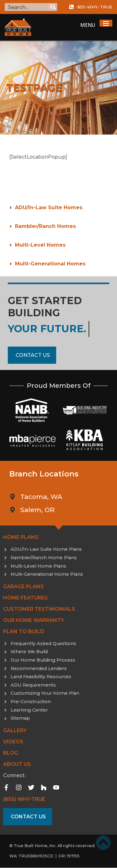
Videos (13, 742)
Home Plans (21, 537)
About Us (17, 764)
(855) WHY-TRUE (24, 799)
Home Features (25, 598)
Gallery (15, 730)
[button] (58, 208)
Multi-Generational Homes (50, 264)
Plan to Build (24, 631)
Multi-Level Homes (40, 245)
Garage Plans (23, 587)
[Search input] (27, 7)
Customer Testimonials (39, 609)
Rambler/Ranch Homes (45, 226)
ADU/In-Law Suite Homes (49, 207)
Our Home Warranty (34, 620)
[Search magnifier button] (53, 7)
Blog (11, 753)
